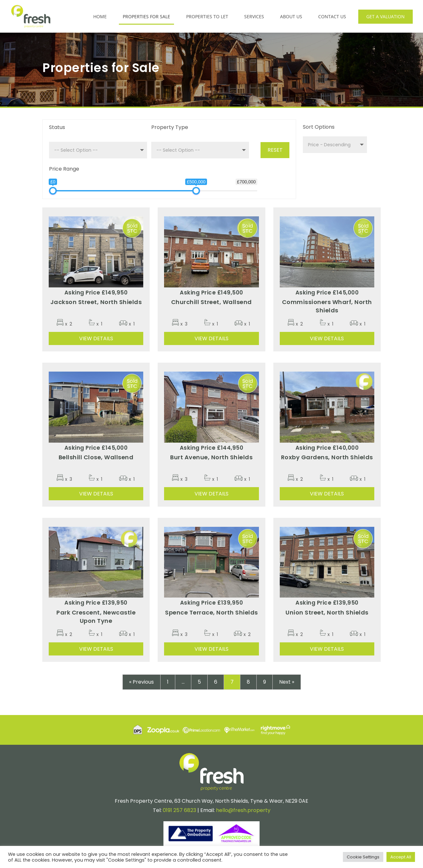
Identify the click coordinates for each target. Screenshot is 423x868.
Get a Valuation (386, 16)
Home (100, 16)
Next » (287, 681)
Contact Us (332, 16)
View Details (96, 337)
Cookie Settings (363, 857)
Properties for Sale (146, 16)
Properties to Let (207, 16)
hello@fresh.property (243, 809)
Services (254, 16)
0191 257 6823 (179, 809)
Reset (275, 150)
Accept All (401, 857)
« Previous (141, 681)
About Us (291, 16)
